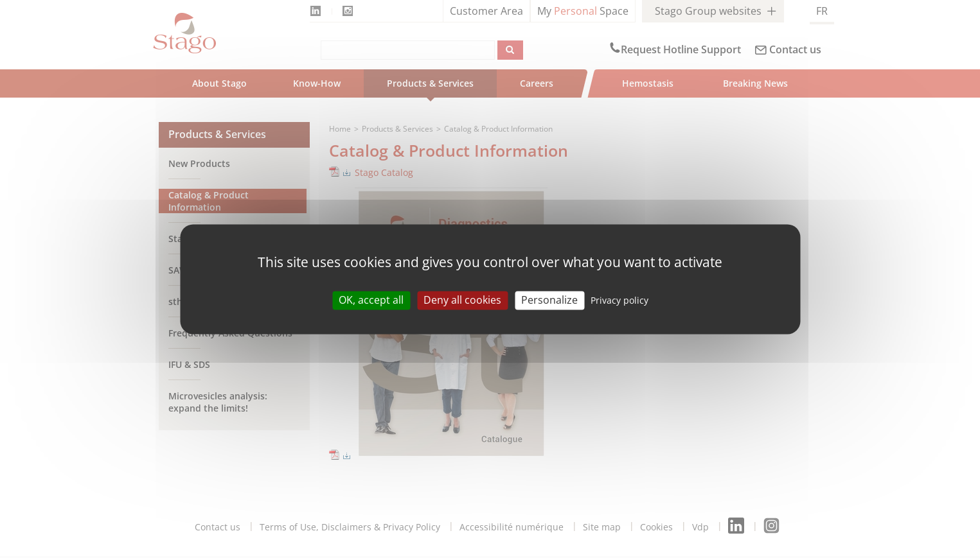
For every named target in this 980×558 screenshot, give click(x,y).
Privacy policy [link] (619, 300)
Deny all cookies (462, 300)
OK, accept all (371, 300)
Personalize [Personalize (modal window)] (549, 300)
